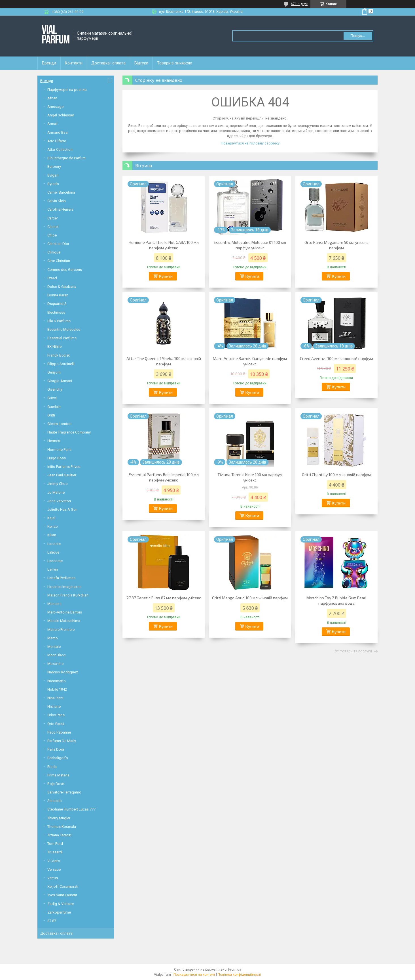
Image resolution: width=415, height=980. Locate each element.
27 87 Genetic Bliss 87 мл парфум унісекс (164, 598)
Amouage (55, 107)
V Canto (54, 861)
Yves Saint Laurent (62, 895)
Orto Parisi (56, 724)
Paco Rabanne (59, 732)
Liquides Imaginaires (64, 587)
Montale (54, 647)
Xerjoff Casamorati (63, 886)
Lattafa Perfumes (61, 578)
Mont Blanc (57, 655)
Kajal (51, 518)
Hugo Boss (57, 458)
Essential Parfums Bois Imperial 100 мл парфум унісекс (164, 477)
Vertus (53, 878)
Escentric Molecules (64, 329)
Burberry (54, 167)
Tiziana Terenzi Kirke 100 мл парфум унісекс (250, 477)
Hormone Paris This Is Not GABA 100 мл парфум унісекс (164, 245)
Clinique (54, 252)
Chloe (52, 235)
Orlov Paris (56, 715)
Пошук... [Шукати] (358, 36)
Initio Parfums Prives (64, 467)
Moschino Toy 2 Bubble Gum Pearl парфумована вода (336, 600)
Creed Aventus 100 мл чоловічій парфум (336, 358)
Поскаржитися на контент (194, 975)
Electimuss (56, 312)
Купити (166, 276)
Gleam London (59, 424)
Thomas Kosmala (62, 827)
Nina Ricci (55, 698)
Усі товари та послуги (353, 651)
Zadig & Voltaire (61, 904)
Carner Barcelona (61, 192)
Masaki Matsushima (64, 621)
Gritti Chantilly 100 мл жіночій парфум (336, 475)
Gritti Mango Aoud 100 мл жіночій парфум (250, 598)
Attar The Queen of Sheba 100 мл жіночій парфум (164, 361)
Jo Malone (56, 492)
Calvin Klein (57, 201)
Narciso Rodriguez (63, 672)
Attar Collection (60, 149)
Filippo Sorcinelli (61, 364)
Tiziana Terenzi (59, 835)
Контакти (74, 63)
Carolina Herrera (60, 209)
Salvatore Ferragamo (64, 792)
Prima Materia (58, 775)
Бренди (49, 63)
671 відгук (299, 4)
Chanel (53, 227)
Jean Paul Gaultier (62, 475)
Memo (53, 638)
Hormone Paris (59, 450)
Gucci (52, 398)
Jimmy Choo (58, 484)
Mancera (54, 604)
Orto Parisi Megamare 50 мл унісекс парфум (336, 245)
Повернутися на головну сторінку (250, 143)
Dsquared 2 (57, 304)
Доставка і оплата (108, 63)
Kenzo (53, 526)
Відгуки (141, 63)
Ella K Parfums (59, 321)
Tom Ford (55, 844)
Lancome (55, 561)
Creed (52, 278)
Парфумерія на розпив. (67, 90)
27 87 (52, 921)
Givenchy (55, 389)
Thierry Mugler (59, 818)
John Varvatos (59, 501)
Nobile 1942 (57, 689)
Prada (52, 767)
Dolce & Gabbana (62, 287)
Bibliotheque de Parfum (66, 158)
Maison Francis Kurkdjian (68, 595)
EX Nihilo (55, 346)
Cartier (53, 218)
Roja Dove (56, 784)
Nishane (54, 706)
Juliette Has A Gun (62, 509)
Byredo (53, 184)
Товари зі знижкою (175, 63)
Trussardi (55, 852)
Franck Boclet (59, 355)
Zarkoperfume (59, 912)
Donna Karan (58, 295)
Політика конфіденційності (239, 975)
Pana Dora (56, 749)
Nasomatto (57, 681)
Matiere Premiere (61, 630)
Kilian (52, 535)
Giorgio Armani (60, 381)
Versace (54, 869)
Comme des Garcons (65, 270)
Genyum (54, 372)
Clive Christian (59, 261)
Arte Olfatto (57, 141)
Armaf (52, 124)
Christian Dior (58, 244)
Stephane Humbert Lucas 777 (71, 809)
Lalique (53, 552)
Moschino (56, 664)
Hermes (54, 441)
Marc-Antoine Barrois (65, 612)
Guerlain (54, 407)
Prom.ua (235, 969)
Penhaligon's (58, 758)
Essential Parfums (62, 338)
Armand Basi (58, 132)
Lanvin (53, 569)
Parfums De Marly (62, 741)
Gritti (51, 415)
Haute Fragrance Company (69, 432)
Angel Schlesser (61, 115)
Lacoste (54, 544)
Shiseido (55, 801)
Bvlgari (53, 175)
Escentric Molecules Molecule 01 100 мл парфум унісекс (250, 245)
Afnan (52, 98)
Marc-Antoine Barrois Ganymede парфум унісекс (250, 361)
